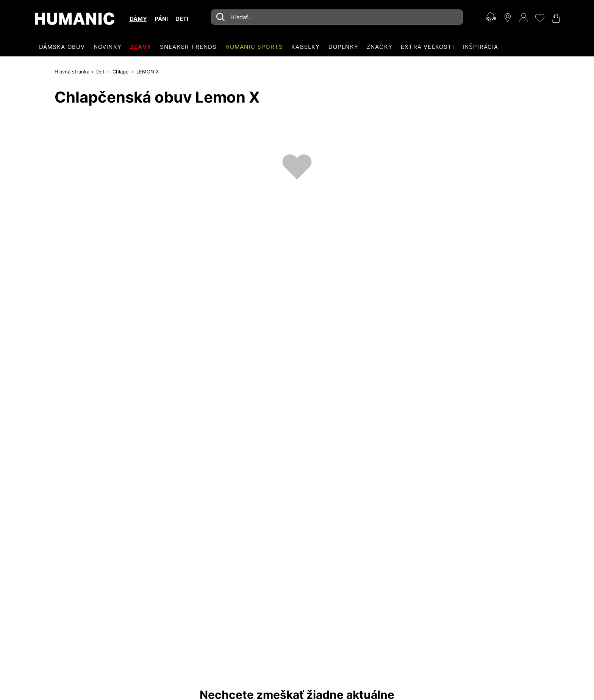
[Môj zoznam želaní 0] (539, 18)
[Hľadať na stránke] (337, 17)
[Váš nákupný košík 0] (555, 18)
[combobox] (337, 17)
